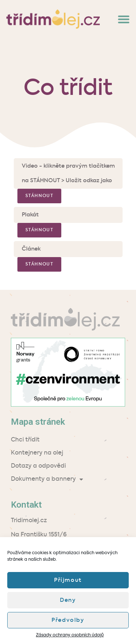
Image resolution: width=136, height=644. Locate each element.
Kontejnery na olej (37, 453)
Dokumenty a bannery (47, 479)
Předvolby (68, 620)
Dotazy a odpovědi (38, 466)
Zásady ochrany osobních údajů (70, 635)
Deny (68, 600)
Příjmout (68, 580)
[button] (123, 19)
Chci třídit (25, 440)
